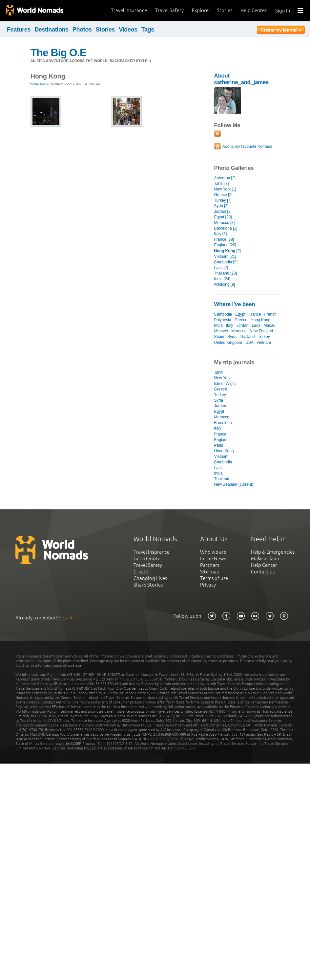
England (221, 440)
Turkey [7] (223, 200)
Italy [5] (221, 234)
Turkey (264, 337)
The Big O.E (59, 53)
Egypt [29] (223, 217)
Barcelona (223, 423)
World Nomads (34, 11)
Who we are (213, 552)
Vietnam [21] (225, 256)
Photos (82, 30)
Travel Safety (169, 10)
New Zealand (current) (234, 484)
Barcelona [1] (226, 228)
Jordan (243, 325)
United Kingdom (228, 343)
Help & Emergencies (273, 552)
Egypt (240, 314)
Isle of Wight (225, 384)
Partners (210, 565)
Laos (256, 325)
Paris (219, 445)
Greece (241, 320)
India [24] (222, 279)
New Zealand (261, 331)
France (255, 314)
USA (249, 343)
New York (223, 378)
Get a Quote (147, 558)
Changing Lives (150, 578)
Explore (200, 10)
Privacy (208, 585)
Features (19, 30)
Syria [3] (221, 206)
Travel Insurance (129, 10)
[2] (227, 251)
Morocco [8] (225, 223)
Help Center (254, 10)
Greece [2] (223, 195)
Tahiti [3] (222, 184)
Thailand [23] (226, 273)
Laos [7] (221, 268)
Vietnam (264, 343)
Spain (219, 337)
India (218, 325)
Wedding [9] (225, 284)
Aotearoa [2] (225, 178)
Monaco (221, 331)
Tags (148, 30)
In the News (213, 558)
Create (141, 572)
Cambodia (223, 314)
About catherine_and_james (242, 79)
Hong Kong (40, 84)
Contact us (263, 572)
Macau (269, 325)
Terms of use (214, 578)
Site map (210, 572)
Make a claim (265, 558)
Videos (128, 30)
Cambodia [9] (226, 262)
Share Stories (148, 585)
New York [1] (225, 189)
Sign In (283, 11)
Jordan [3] (223, 212)
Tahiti (219, 372)
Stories (225, 10)
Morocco (239, 331)
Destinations (52, 30)
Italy (230, 325)
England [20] (225, 245)
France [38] (224, 239)
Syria (232, 337)
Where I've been (235, 304)
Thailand (247, 337)
